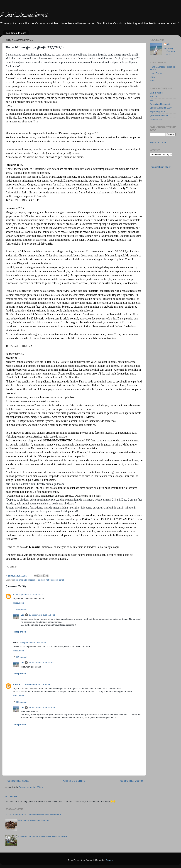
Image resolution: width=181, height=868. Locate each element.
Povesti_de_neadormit (24, 16)
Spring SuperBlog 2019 (161, 108)
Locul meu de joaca (16, 33)
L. (14, 595)
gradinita (23, 580)
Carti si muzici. (157, 93)
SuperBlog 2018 (157, 112)
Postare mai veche (131, 781)
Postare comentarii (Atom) (31, 787)
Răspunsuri (22, 609)
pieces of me (156, 119)
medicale (32, 580)
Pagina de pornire (73, 781)
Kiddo (153, 100)
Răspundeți (18, 603)
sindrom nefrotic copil (48, 580)
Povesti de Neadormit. (160, 104)
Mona (152, 81)
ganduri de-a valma (159, 115)
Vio (23, 615)
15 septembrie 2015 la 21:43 (33, 642)
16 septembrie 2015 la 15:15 (42, 708)
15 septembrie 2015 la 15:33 (29, 595)
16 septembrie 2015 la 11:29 (37, 684)
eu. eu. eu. (11, 796)
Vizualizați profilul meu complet (169, 51)
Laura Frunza (156, 73)
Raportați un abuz (160, 167)
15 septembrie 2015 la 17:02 (42, 615)
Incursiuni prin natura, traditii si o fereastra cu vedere (43, 836)
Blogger (109, 860)
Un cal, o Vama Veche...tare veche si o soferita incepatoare (33, 814)
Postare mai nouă (17, 781)
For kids (154, 97)
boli (16, 580)
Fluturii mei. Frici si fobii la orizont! (34, 821)
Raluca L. (18, 684)
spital (61, 580)
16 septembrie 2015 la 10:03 (42, 663)
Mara (152, 77)
